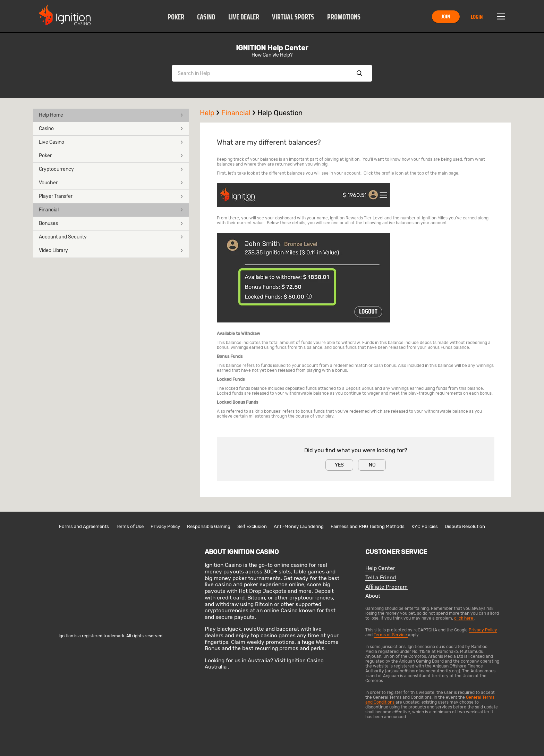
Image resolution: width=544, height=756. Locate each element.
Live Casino (111, 142)
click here (464, 618)
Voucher (111, 183)
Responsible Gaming (209, 526)
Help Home (111, 115)
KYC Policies (425, 526)
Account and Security (111, 237)
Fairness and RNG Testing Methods (368, 526)
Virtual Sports (293, 17)
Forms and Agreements (84, 526)
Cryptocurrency (111, 169)
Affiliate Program (386, 587)
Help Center (380, 568)
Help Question (280, 113)
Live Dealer (244, 17)
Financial (111, 210)
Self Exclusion (252, 526)
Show (359, 73)
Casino (206, 17)
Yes (339, 465)
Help (211, 113)
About (373, 596)
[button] (176, 17)
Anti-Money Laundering (299, 526)
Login (477, 17)
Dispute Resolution (465, 526)
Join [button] (446, 16)
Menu (501, 17)
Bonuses (111, 223)
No (372, 465)
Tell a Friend (381, 578)
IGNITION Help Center (272, 48)
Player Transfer (111, 196)
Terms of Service (391, 635)
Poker (176, 17)
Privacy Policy (165, 526)
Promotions (344, 17)
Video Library (111, 250)
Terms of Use (130, 526)
